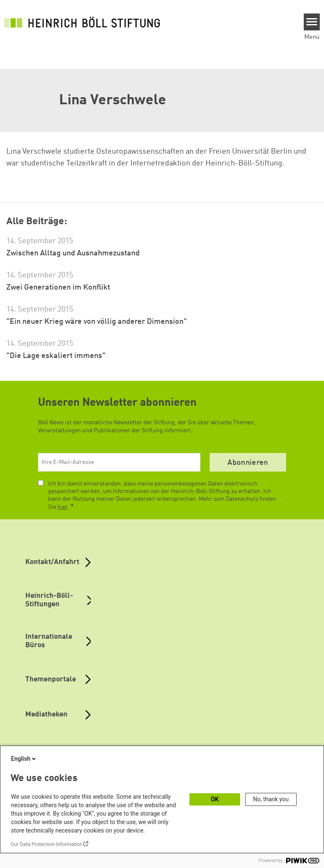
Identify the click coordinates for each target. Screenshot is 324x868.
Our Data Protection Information (46, 844)
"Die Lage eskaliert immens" (56, 356)
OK (215, 799)
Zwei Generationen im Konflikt (58, 288)
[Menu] (312, 22)
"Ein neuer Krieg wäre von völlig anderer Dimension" (97, 322)
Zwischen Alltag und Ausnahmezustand (73, 253)
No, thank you (271, 799)
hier (62, 507)
